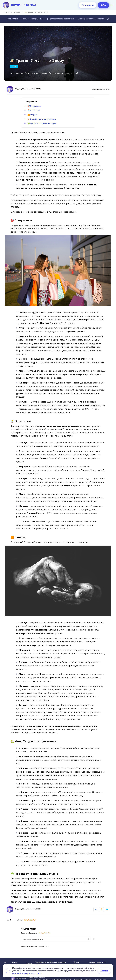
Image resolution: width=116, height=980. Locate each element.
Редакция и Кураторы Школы (28, 89)
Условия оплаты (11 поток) (98, 959)
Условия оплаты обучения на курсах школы (50, 959)
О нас (6, 959)
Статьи (17, 12)
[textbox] (56, 935)
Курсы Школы (15, 959)
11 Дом (6, 12)
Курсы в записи (77, 959)
